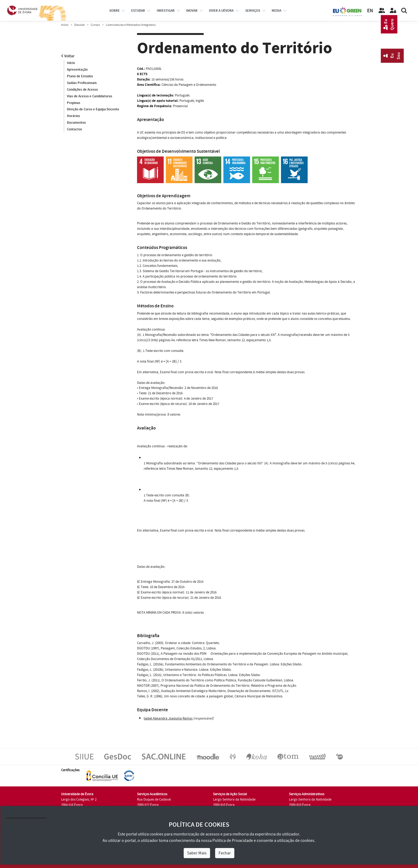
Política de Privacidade (233, 841)
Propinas (74, 103)
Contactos (75, 130)
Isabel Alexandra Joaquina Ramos (168, 718)
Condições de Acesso (82, 90)
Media (276, 11)
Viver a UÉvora (221, 11)
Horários (73, 116)
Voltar (68, 56)
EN (370, 11)
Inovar (192, 11)
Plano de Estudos (80, 76)
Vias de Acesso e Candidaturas (90, 96)
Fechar (225, 853)
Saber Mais (197, 853)
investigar (166, 11)
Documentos (76, 123)
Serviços (253, 11)
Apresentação (77, 70)
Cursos (95, 25)
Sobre (114, 11)
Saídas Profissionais (82, 83)
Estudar (80, 25)
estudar (138, 11)
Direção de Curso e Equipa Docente (93, 110)
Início (65, 25)
